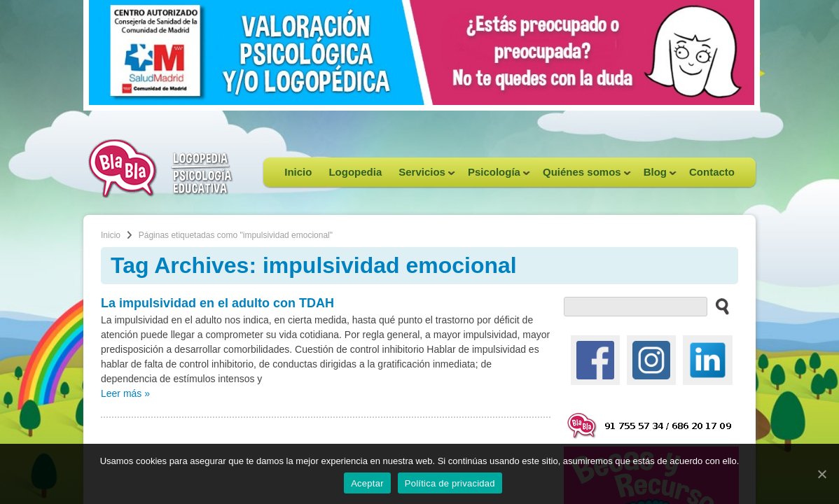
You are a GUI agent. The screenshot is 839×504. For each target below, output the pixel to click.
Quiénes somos (583, 176)
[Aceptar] (821, 474)
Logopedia (355, 172)
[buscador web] (636, 307)
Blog (656, 176)
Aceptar (367, 483)
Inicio (298, 172)
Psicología (495, 176)
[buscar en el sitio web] (718, 306)
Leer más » (125, 393)
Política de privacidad (450, 483)
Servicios (423, 176)
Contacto (712, 172)
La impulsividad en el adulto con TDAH (217, 303)
